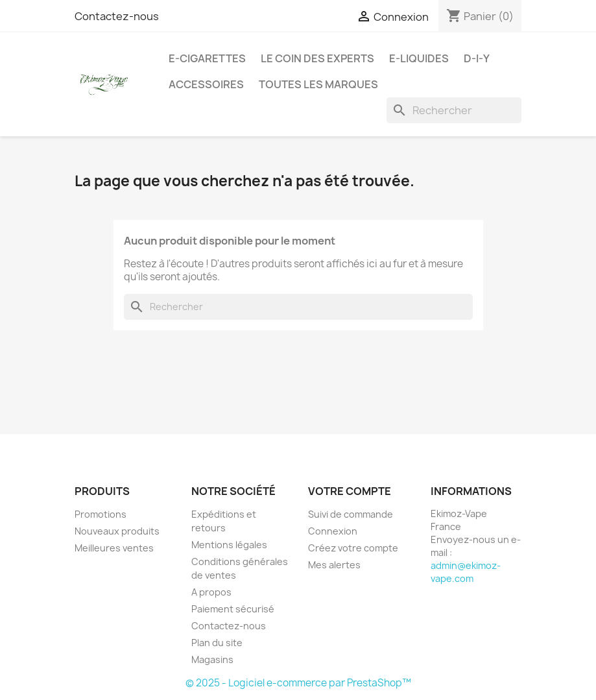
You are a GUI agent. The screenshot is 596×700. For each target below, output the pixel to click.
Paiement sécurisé (233, 609)
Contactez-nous (117, 16)
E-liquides (419, 58)
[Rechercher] (454, 110)
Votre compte (350, 491)
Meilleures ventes (114, 548)
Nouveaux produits (117, 531)
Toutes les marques (318, 84)
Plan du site (217, 643)
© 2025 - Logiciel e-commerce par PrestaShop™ (298, 683)
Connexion (333, 531)
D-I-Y (477, 58)
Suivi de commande (351, 514)
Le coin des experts (317, 58)
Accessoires (206, 84)
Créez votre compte (353, 548)
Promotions (101, 514)
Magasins (212, 659)
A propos (211, 592)
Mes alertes (334, 565)
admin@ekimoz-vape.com (466, 572)
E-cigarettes (207, 58)
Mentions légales (229, 545)
